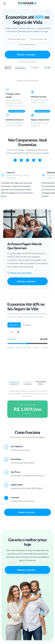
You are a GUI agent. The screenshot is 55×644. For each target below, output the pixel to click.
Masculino (14, 326)
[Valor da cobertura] (27, 345)
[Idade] (18, 333)
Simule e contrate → (28, 55)
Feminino (27, 326)
